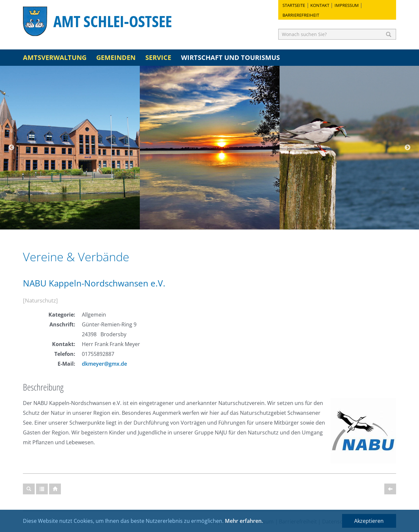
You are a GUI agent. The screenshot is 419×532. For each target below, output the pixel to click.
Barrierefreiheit (301, 15)
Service (158, 57)
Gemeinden (116, 57)
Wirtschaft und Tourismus (230, 57)
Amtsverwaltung (55, 57)
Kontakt (320, 5)
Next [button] (408, 148)
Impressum (347, 5)
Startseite (294, 5)
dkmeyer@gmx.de (104, 364)
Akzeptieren (369, 521)
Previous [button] (11, 148)
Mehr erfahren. (244, 521)
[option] (70, 148)
